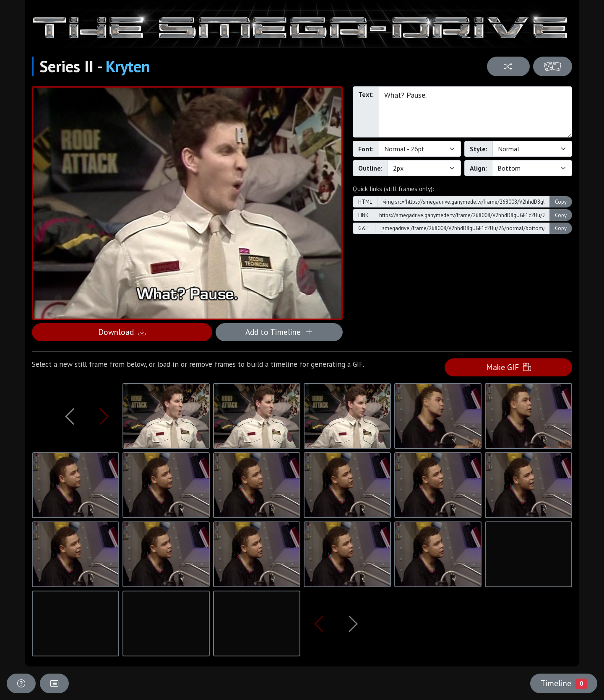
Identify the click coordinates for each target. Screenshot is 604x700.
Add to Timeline (279, 332)
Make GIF (509, 367)
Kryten (128, 66)
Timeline (564, 683)
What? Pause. (475, 112)
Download (122, 332)
